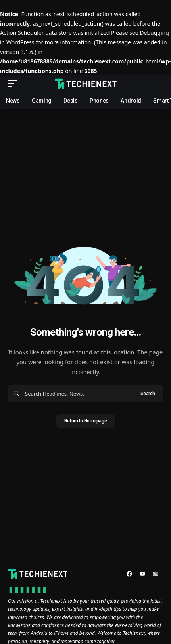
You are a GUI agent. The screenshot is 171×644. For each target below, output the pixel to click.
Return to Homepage (85, 421)
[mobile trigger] (15, 84)
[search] (157, 84)
